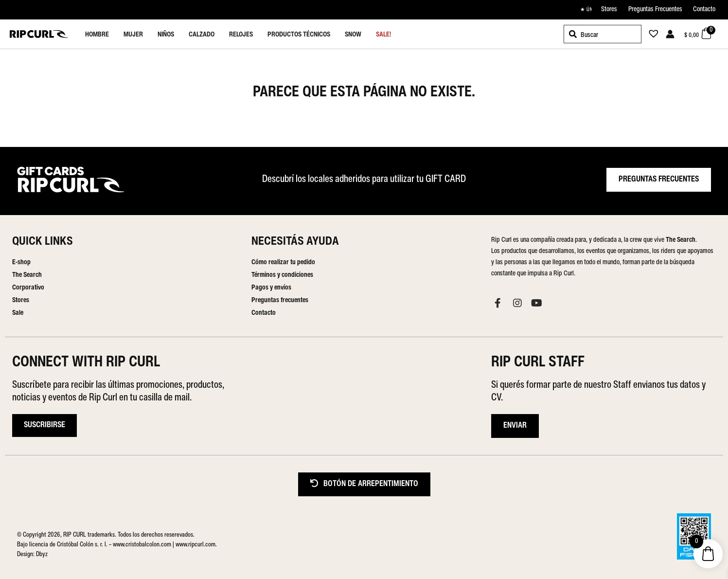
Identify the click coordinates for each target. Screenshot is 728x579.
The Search (27, 275)
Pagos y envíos (271, 288)
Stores (609, 9)
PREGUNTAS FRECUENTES (659, 180)
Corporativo (28, 288)
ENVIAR (515, 426)
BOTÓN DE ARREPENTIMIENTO (364, 484)
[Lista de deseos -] (651, 35)
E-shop (21, 262)
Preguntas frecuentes (280, 300)
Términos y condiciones (282, 275)
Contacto (704, 9)
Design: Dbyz (32, 554)
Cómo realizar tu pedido (283, 262)
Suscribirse (44, 425)
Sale (18, 313)
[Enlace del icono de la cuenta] (670, 34)
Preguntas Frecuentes (655, 9)
